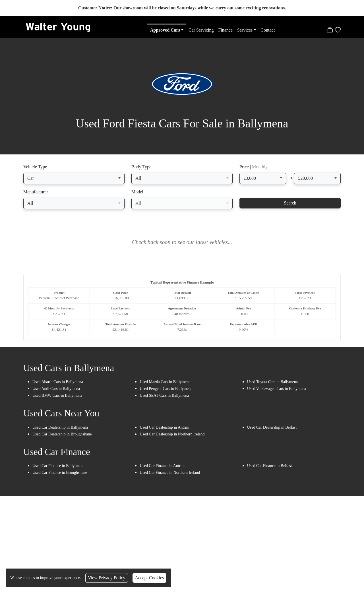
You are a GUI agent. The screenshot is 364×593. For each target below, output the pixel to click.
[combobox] (74, 179)
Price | (254, 168)
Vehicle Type (35, 168)
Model (137, 193)
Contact (268, 30)
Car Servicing (201, 30)
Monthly (260, 168)
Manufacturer (36, 193)
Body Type (141, 168)
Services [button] (245, 30)
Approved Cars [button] (165, 30)
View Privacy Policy (106, 578)
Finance (225, 30)
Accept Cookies (150, 578)
